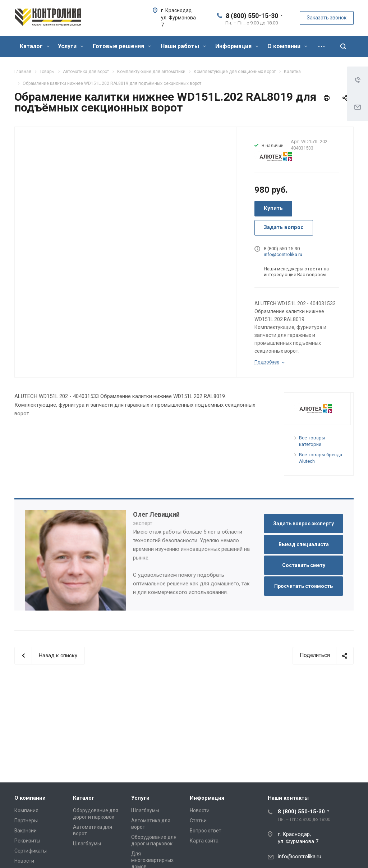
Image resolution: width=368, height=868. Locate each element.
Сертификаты (31, 851)
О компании (287, 46)
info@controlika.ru (283, 254)
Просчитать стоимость (303, 586)
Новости (24, 861)
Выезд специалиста (304, 544)
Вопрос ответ (206, 831)
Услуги (71, 46)
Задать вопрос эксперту (303, 524)
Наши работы (183, 46)
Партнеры (26, 821)
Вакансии (26, 831)
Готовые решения (122, 46)
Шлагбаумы (87, 844)
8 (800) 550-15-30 (252, 16)
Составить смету (304, 565)
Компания (26, 810)
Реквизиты (27, 841)
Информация (237, 46)
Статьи (198, 821)
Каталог (35, 46)
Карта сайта (204, 841)
